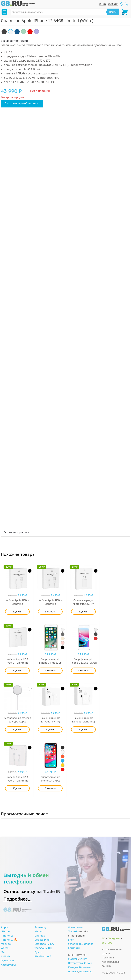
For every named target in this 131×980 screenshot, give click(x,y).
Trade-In (73, 931)
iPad (4, 952)
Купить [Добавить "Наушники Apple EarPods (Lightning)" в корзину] (83, 729)
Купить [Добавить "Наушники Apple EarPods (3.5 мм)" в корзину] (50, 729)
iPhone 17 (7, 940)
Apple (5, 927)
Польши (73, 971)
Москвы (73, 959)
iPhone (5, 931)
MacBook (7, 944)
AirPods (6, 956)
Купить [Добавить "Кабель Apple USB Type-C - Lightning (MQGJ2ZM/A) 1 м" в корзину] (17, 788)
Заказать (50, 612)
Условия (113, 4)
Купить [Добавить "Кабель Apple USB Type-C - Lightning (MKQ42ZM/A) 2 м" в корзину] (17, 670)
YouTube (107, 943)
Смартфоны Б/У (44, 944)
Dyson (38, 952)
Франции (85, 971)
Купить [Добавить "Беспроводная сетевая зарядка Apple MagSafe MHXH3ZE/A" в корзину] (17, 729)
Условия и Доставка (81, 944)
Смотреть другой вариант (22, 103)
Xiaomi (39, 931)
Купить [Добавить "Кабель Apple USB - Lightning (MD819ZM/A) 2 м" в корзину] (17, 612)
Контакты (74, 948)
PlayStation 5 (43, 956)
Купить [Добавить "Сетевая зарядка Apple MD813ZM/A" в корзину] (83, 612)
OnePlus (40, 936)
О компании (76, 927)
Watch (5, 948)
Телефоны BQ (43, 948)
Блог (71, 940)
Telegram (114, 938)
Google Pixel (42, 940)
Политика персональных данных (111, 962)
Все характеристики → (16, 41)
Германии (85, 967)
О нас (103, 4)
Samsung (40, 927)
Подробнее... (17, 899)
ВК (103, 938)
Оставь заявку (19, 892)
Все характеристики (16, 532)
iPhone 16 (7, 936)
